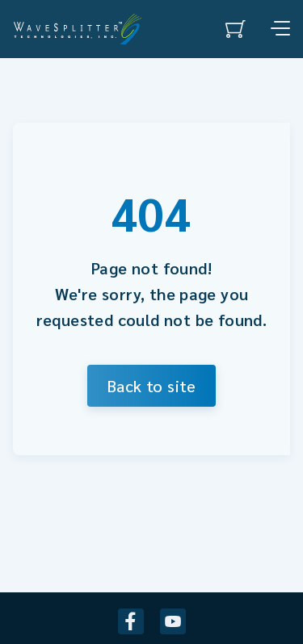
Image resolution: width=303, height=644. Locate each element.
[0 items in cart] (235, 29)
